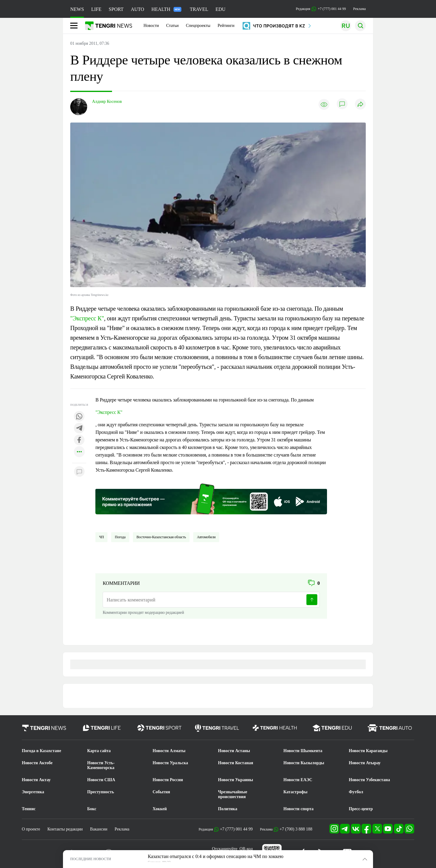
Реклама (359, 9)
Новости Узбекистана (369, 780)
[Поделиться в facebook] (79, 440)
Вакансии (99, 829)
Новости (151, 26)
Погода (120, 537)
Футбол (356, 792)
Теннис (29, 809)
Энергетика (33, 792)
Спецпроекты (198, 26)
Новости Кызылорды (304, 763)
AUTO (137, 9)
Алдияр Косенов (107, 102)
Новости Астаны (234, 751)
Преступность (101, 792)
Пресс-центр (361, 809)
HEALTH (166, 9)
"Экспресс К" (87, 318)
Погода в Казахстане (41, 751)
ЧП (101, 537)
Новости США (101, 780)
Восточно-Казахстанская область (161, 537)
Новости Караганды (368, 751)
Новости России (168, 780)
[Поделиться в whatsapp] (79, 417)
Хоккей (160, 809)
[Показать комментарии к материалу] (79, 472)
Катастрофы (295, 792)
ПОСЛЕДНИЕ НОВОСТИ (91, 859)
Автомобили (206, 537)
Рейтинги (226, 26)
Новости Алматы (169, 751)
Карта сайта (99, 751)
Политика (228, 809)
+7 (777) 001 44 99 (236, 829)
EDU (221, 9)
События (161, 792)
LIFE (96, 9)
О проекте (31, 829)
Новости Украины (236, 780)
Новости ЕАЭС (298, 780)
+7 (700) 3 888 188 (296, 829)
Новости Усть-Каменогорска (101, 765)
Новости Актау (36, 780)
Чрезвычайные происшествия (233, 794)
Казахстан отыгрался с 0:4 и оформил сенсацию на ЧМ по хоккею (216, 856)
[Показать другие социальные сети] (79, 452)
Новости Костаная (236, 763)
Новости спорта (299, 809)
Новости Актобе (37, 763)
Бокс (92, 809)
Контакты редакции (65, 829)
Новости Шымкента (303, 751)
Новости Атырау (365, 763)
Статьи (172, 26)
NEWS (77, 9)
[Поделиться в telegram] (79, 429)
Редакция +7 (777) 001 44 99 (321, 9)
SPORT (116, 9)
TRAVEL (199, 9)
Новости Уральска (170, 763)
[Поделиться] (360, 105)
